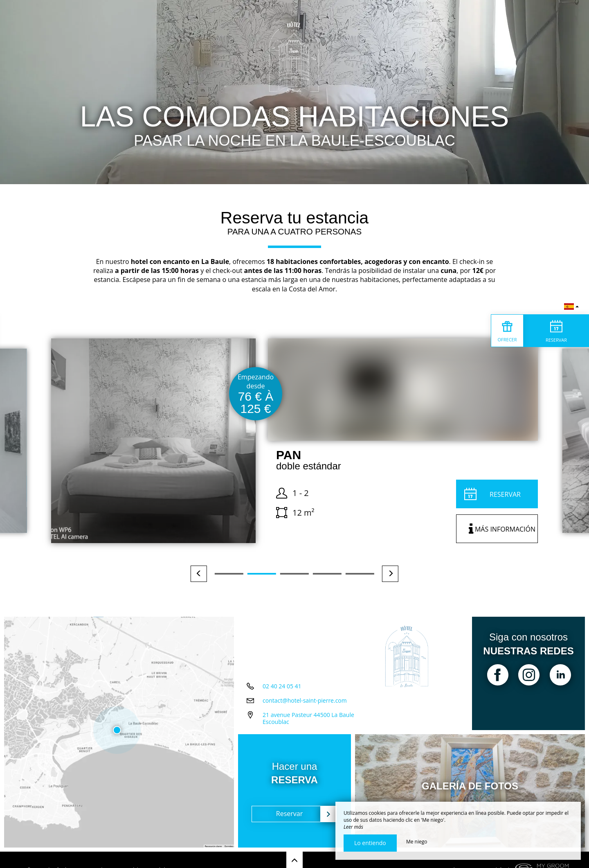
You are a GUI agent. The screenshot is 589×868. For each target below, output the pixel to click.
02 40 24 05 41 (282, 686)
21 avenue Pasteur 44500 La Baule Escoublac (308, 718)
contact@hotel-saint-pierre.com (305, 700)
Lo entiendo (370, 843)
